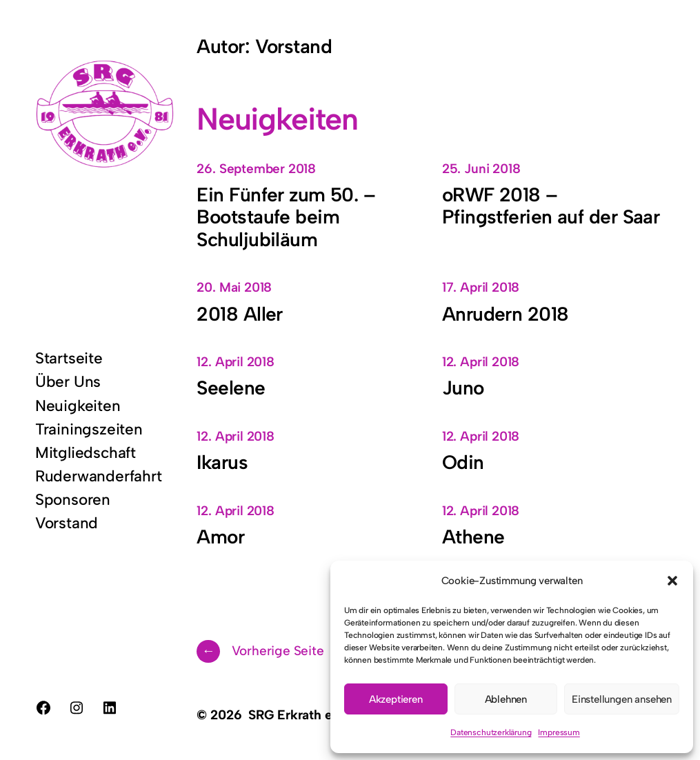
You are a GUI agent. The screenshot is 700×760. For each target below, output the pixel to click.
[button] (672, 581)
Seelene (231, 388)
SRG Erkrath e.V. (297, 715)
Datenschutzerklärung (491, 732)
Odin (463, 462)
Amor (220, 537)
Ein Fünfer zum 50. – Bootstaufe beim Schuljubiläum (286, 217)
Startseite (69, 358)
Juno (463, 388)
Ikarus (222, 462)
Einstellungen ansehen (622, 699)
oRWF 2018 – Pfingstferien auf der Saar (551, 206)
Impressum (559, 732)
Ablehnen (506, 699)
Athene (473, 537)
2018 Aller (239, 314)
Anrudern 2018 (506, 314)
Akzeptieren (396, 699)
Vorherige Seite (260, 651)
